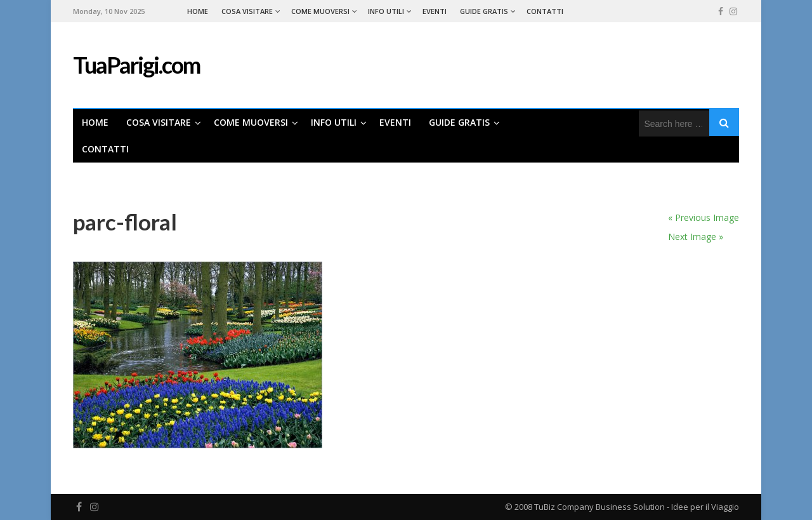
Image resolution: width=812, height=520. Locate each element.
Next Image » (696, 237)
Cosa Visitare (247, 11)
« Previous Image (704, 217)
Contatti (545, 11)
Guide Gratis (484, 11)
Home (198, 11)
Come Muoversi (320, 11)
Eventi (435, 11)
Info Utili (386, 11)
